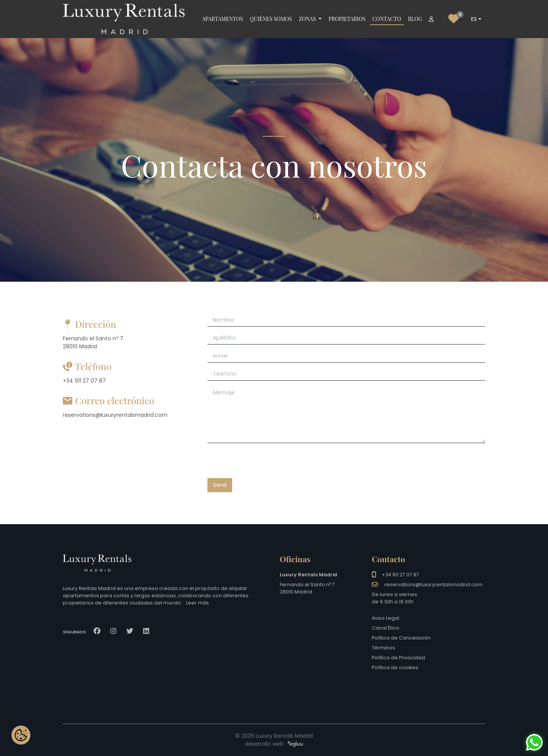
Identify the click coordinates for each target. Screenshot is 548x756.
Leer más (198, 603)
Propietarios (347, 19)
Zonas (308, 19)
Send (220, 485)
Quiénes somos (271, 19)
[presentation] (265, 463)
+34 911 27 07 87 (400, 575)
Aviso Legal (386, 618)
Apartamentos (222, 19)
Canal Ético (386, 628)
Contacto (387, 19)
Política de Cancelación (401, 638)
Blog (415, 19)
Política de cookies (395, 667)
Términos (383, 648)
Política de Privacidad (398, 658)
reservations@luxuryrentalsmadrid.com (433, 585)
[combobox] (476, 19)
